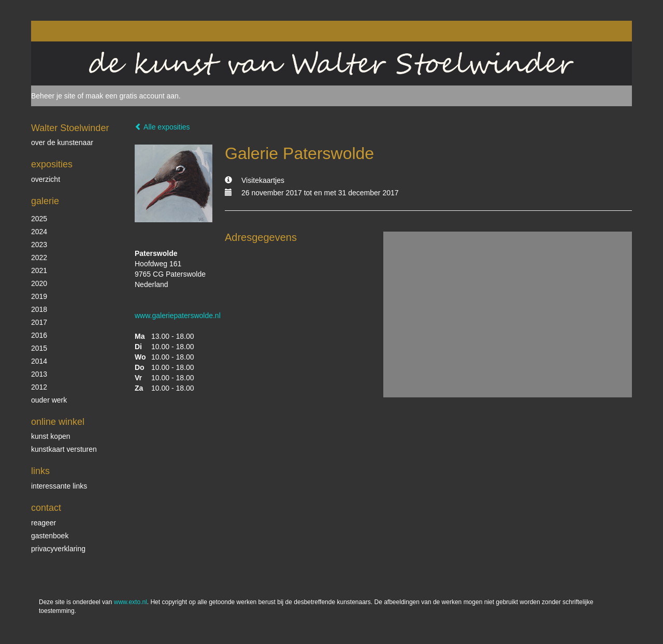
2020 (39, 283)
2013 (39, 374)
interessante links (59, 486)
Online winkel (58, 422)
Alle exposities (162, 127)
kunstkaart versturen (64, 449)
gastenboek (50, 536)
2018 (39, 309)
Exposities (52, 164)
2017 (39, 322)
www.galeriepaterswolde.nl (178, 316)
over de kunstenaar (62, 142)
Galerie (45, 201)
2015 (39, 348)
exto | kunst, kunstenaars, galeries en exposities (60, 31)
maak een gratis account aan (132, 96)
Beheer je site (53, 96)
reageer (44, 523)
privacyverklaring (58, 549)
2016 (39, 335)
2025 (39, 219)
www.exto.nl (131, 602)
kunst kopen (51, 436)
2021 (39, 270)
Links (40, 471)
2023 (39, 245)
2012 (39, 387)
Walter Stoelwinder (70, 128)
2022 (39, 257)
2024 (39, 232)
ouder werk (49, 400)
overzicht (46, 179)
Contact (46, 508)
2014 (39, 361)
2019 (39, 296)
